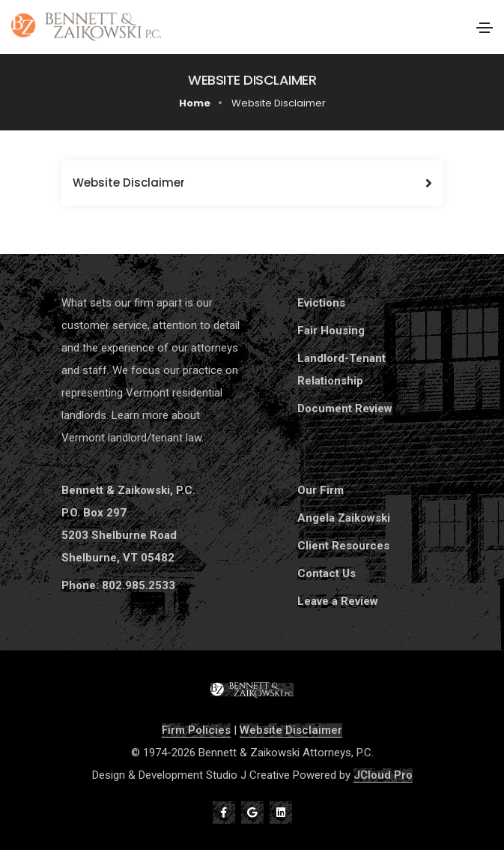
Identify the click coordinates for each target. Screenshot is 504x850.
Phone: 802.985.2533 (118, 585)
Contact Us (327, 573)
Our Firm (321, 490)
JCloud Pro (383, 775)
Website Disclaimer (291, 730)
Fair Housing (331, 331)
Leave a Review (338, 601)
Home (195, 103)
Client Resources (343, 546)
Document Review (345, 409)
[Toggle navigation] (485, 28)
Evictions (321, 303)
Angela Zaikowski (344, 518)
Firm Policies (196, 730)
